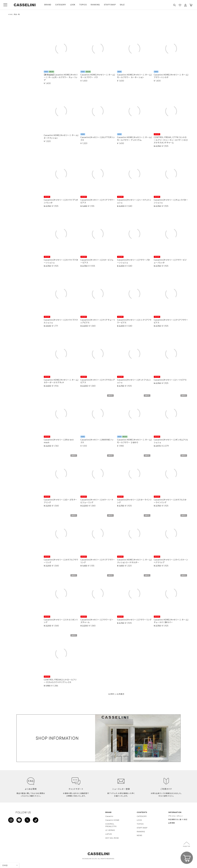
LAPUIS (109, 834)
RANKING (95, 5)
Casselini (109, 816)
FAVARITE (180, 5)
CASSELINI (25, 5)
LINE (19, 820)
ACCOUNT (185, 5)
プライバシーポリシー (176, 816)
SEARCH (174, 5)
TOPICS (83, 5)
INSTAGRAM (11, 820)
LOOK (73, 5)
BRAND (48, 5)
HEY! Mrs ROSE (112, 838)
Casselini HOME (112, 820)
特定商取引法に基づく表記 (178, 820)
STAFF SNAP (110, 5)
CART (191, 5)
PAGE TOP (187, 846)
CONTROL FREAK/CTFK (111, 825)
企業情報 (171, 823)
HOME (10, 15)
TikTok (36, 820)
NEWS (139, 836)
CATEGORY (61, 5)
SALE (122, 5)
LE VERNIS (110, 830)
